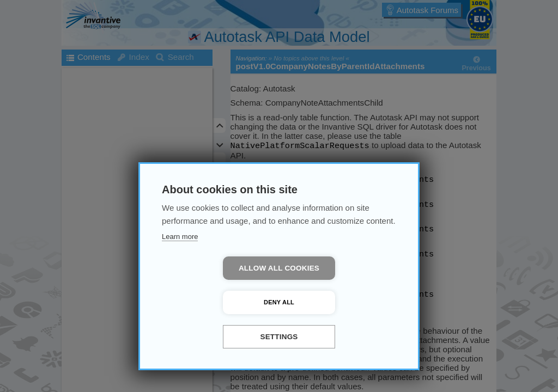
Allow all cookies (216, 302)
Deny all (342, 302)
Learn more (180, 271)
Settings (279, 337)
